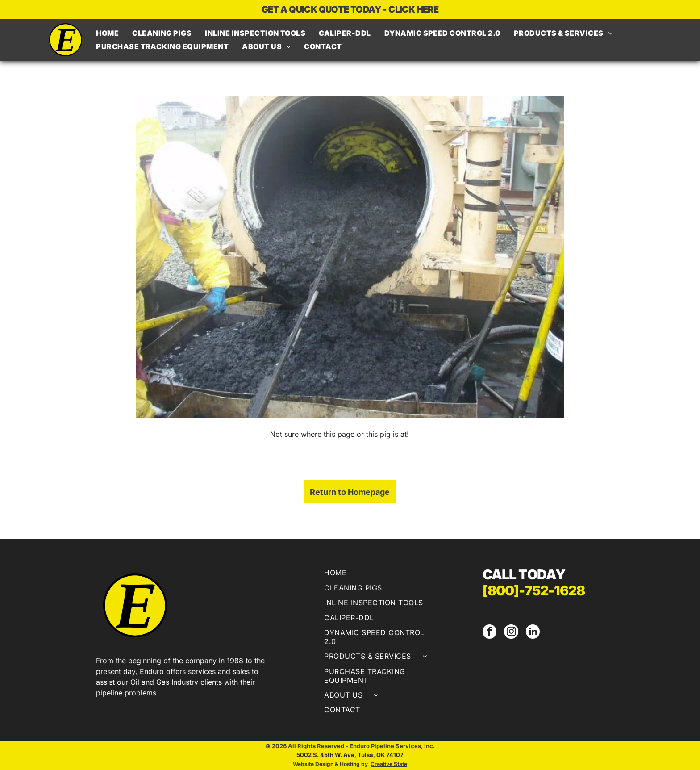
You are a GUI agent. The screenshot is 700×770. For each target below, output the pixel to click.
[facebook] (489, 632)
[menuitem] (107, 33)
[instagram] (510, 632)
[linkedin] (531, 632)
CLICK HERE (413, 9)
